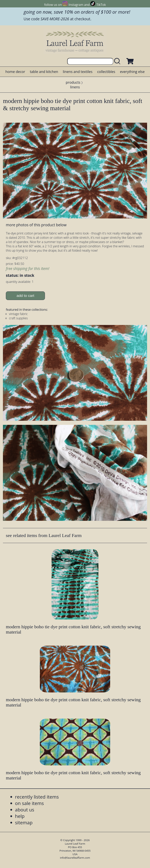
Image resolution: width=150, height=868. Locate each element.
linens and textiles (78, 72)
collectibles (106, 72)
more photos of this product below (36, 225)
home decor (15, 72)
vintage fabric (18, 314)
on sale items (29, 803)
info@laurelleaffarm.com (75, 858)
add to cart (25, 296)
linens (75, 87)
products (73, 82)
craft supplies (18, 318)
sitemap (24, 822)
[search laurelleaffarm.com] (118, 61)
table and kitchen (44, 72)
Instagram (76, 5)
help (20, 816)
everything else (132, 72)
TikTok (101, 5)
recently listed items (37, 797)
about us (25, 810)
